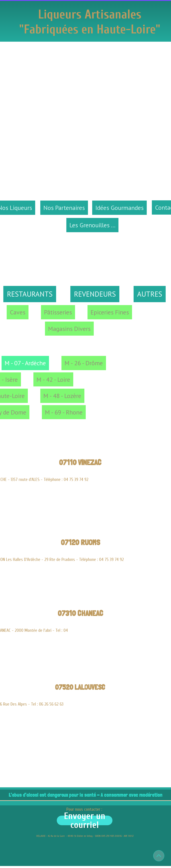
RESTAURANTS (30, 294)
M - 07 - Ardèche (25, 363)
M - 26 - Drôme (84, 363)
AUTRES (150, 294)
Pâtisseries (58, 312)
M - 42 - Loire (53, 379)
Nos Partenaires (64, 208)
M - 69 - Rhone (64, 412)
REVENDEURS (95, 294)
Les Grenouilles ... (92, 225)
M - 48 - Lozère (62, 396)
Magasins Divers (69, 329)
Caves (18, 312)
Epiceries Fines (110, 312)
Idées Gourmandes (119, 208)
